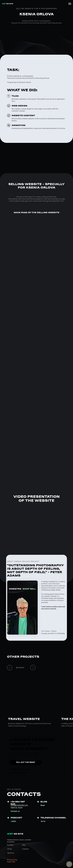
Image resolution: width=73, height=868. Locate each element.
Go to (43, 821)
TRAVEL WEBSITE (24, 719)
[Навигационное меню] (70, 4)
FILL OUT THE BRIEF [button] (26, 762)
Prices (10, 849)
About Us (11, 853)
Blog (24, 845)
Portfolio (10, 845)
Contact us (15, 811)
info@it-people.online (19, 772)
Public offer (11, 862)
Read (43, 805)
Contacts (25, 849)
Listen (13, 821)
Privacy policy (12, 860)
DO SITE (15, 834)
